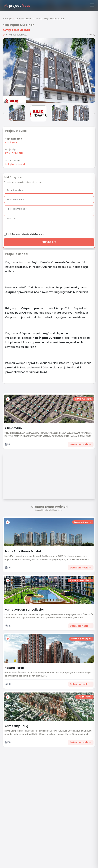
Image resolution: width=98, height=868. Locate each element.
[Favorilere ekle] (8, 399)
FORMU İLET (49, 242)
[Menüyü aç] (92, 5)
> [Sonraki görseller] (94, 113)
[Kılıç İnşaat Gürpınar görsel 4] (60, 113)
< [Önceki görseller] (4, 113)
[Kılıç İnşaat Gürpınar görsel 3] (38, 113)
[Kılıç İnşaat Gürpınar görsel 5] (81, 113)
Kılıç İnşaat (11, 142)
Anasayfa (7, 19)
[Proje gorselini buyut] (49, 70)
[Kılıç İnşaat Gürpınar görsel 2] (17, 113)
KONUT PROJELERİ (23, 19)
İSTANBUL (37, 19)
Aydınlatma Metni (15, 234)
